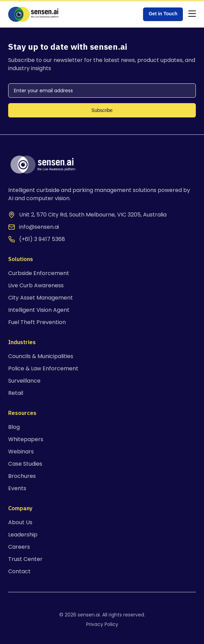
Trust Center (25, 559)
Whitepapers (26, 439)
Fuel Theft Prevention (37, 322)
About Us (20, 522)
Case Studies (25, 464)
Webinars (21, 452)
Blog (14, 427)
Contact (19, 571)
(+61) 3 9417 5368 (42, 239)
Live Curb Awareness (36, 285)
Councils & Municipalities (41, 356)
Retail (16, 393)
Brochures (22, 476)
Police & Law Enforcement (43, 368)
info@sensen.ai (39, 227)
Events (17, 488)
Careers (19, 547)
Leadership (23, 535)
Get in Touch (163, 14)
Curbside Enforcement (39, 273)
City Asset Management (41, 298)
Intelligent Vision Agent (39, 310)
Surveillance (24, 381)
